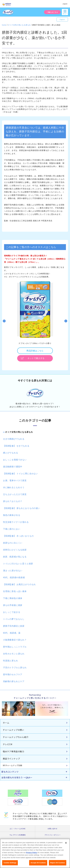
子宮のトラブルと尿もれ (15, 668)
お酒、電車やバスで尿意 (15, 481)
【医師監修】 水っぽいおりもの (18, 536)
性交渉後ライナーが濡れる (16, 522)
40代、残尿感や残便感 (14, 577)
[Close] (66, 845)
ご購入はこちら (52, 12)
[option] (35, 321)
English (62, 19)
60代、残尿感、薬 (12, 633)
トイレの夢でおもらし (14, 619)
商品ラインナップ (11, 759)
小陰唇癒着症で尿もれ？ (15, 640)
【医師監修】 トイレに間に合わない (20, 474)
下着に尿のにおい (12, 529)
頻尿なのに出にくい (13, 543)
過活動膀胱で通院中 (13, 467)
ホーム (6, 723)
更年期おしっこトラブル (15, 647)
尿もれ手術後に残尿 (13, 605)
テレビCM (8, 744)
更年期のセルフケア (13, 674)
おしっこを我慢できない (15, 460)
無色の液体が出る (12, 515)
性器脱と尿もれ (11, 661)
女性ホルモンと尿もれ (14, 654)
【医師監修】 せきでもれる (16, 446)
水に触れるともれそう (14, 487)
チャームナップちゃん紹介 (16, 737)
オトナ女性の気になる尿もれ (19, 432)
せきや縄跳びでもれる (14, 439)
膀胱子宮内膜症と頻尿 (14, 626)
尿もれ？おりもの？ (13, 501)
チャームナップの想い (13, 730)
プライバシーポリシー (53, 835)
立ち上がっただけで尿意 (15, 494)
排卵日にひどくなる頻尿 (15, 550)
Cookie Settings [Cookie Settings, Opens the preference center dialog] (10, 865)
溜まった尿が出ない (13, 571)
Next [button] (66, 321)
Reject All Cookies (58, 865)
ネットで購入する (36, 358)
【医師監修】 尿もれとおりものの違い (22, 508)
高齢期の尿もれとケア (14, 681)
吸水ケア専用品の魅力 (13, 751)
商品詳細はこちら (35, 351)
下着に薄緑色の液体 (13, 598)
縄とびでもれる (11, 453)
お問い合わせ (52, 829)
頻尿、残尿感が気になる (15, 557)
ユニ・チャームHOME (18, 829)
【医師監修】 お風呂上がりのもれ (19, 584)
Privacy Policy (32, 855)
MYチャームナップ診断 (13, 765)
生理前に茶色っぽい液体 (15, 591)
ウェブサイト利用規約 (18, 835)
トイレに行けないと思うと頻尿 (18, 564)
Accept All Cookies (38, 865)
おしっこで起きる (12, 612)
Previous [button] (4, 321)
